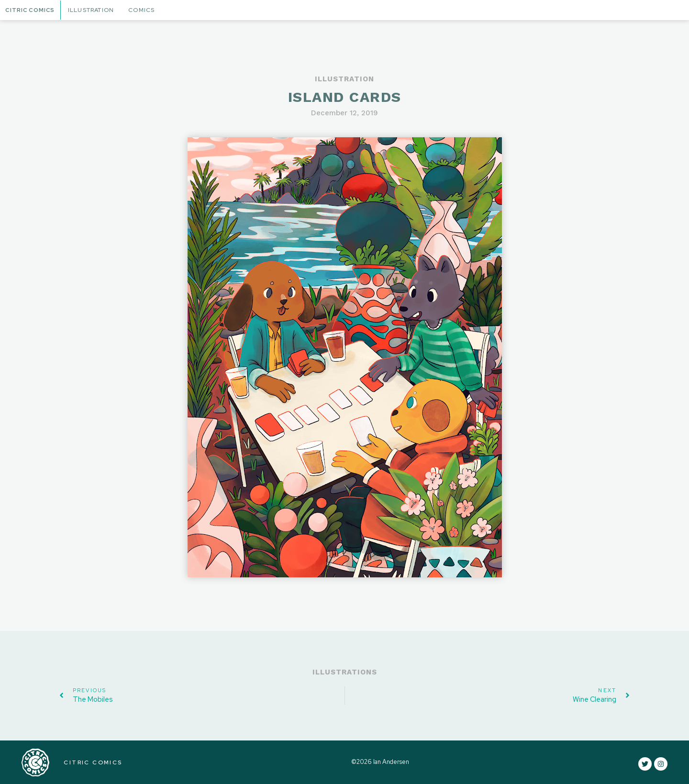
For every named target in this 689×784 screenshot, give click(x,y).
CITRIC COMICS (92, 762)
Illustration (94, 10)
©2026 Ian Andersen (380, 762)
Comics (144, 10)
